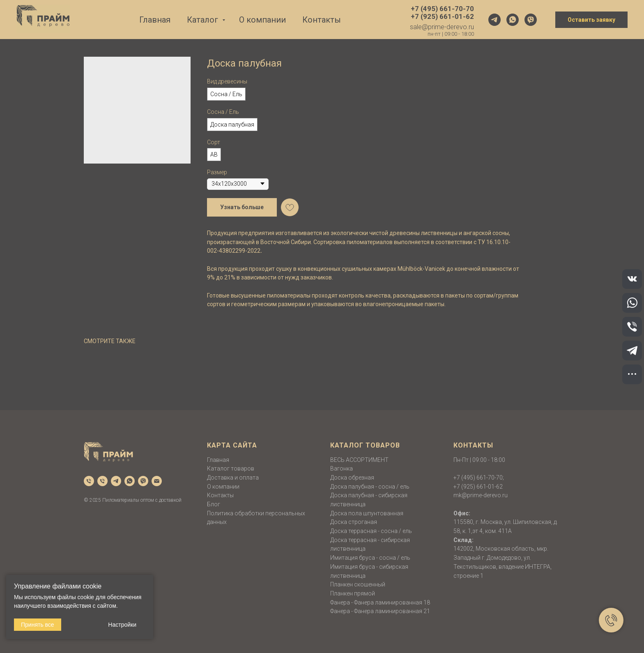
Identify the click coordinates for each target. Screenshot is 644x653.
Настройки (122, 625)
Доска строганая (354, 522)
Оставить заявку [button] (591, 20)
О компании (262, 20)
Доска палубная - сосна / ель (370, 487)
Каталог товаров (231, 468)
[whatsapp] (513, 20)
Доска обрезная (352, 478)
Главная (155, 20)
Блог (214, 504)
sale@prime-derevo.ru (442, 27)
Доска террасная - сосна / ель (371, 531)
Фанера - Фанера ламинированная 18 (380, 602)
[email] (157, 481)
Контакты (322, 20)
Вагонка (342, 468)
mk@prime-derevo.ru (481, 495)
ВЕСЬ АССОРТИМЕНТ (359, 460)
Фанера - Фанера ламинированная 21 (380, 611)
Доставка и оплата (233, 478)
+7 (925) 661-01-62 (478, 487)
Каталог (204, 20)
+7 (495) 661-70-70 (478, 478)
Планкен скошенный (358, 584)
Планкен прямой (353, 593)
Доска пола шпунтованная (367, 513)
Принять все (38, 625)
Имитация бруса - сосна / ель (370, 558)
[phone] (89, 481)
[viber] (531, 20)
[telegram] (494, 20)
